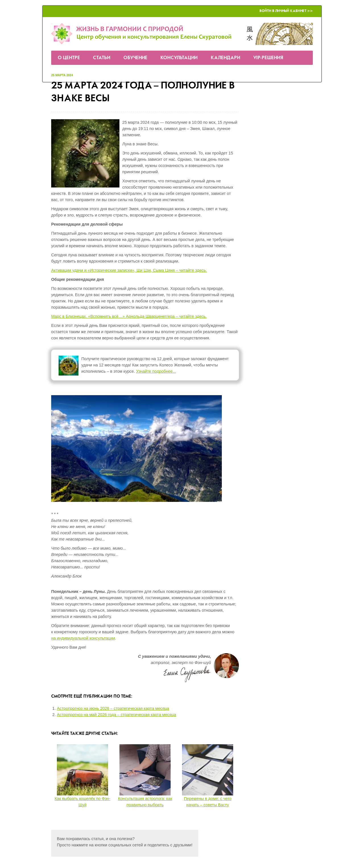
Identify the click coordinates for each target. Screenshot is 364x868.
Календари (226, 58)
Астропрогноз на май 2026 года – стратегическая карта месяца (116, 715)
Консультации (179, 58)
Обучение (135, 58)
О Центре (69, 58)
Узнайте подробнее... (156, 371)
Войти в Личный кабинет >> (286, 11)
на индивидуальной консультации (83, 638)
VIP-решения (268, 58)
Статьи (102, 58)
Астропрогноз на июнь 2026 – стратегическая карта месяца (113, 708)
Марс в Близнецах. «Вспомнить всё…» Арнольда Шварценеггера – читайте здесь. (129, 316)
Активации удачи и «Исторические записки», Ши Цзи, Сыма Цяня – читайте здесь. (129, 270)
